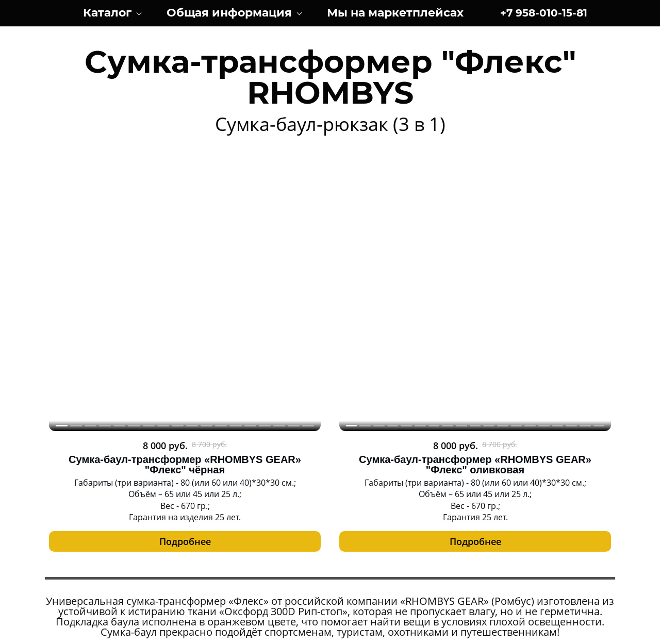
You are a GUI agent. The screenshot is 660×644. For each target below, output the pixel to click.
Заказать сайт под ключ (329, 633)
